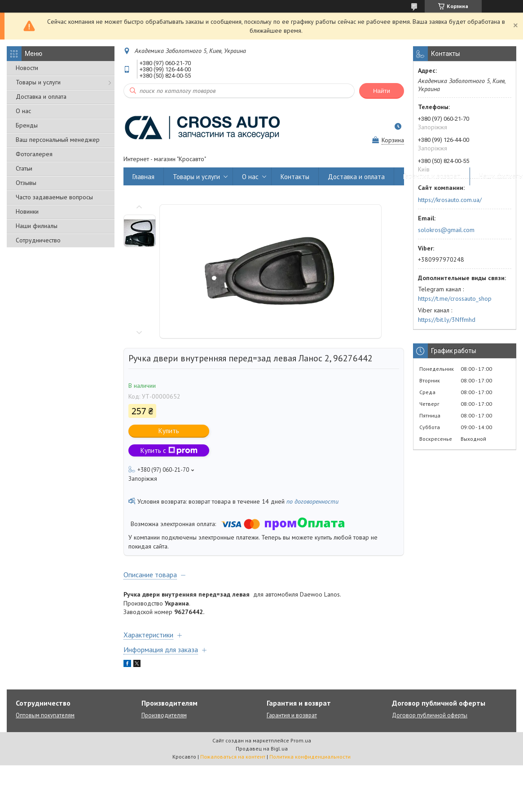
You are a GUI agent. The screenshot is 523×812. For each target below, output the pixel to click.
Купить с (169, 450)
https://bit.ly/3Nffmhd (447, 320)
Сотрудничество (38, 240)
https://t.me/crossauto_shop (455, 298)
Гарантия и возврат (432, 177)
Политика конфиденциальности (310, 757)
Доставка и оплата (41, 97)
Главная (143, 177)
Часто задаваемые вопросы (54, 197)
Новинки (27, 211)
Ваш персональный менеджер (58, 140)
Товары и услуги (38, 82)
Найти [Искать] (382, 91)
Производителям (164, 715)
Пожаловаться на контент (233, 757)
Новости (27, 68)
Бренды (27, 125)
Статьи (24, 168)
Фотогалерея (34, 154)
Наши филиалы (37, 226)
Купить (169, 431)
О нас (23, 111)
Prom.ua (301, 740)
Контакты (295, 177)
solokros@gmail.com (446, 230)
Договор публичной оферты (430, 715)
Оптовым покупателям (45, 715)
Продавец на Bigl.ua (262, 748)
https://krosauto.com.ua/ (450, 200)
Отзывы (26, 183)
